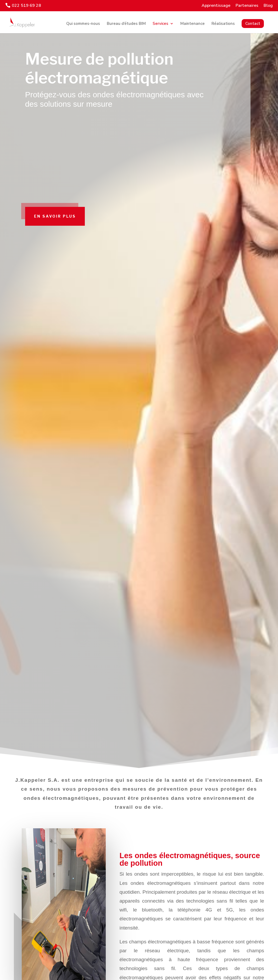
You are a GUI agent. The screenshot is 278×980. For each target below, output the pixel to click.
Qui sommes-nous (83, 24)
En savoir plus (55, 216)
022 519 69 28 (26, 5)
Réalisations (223, 24)
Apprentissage (216, 5)
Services (160, 24)
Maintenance (193, 24)
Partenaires (247, 5)
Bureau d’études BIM (126, 24)
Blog (268, 5)
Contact (253, 24)
